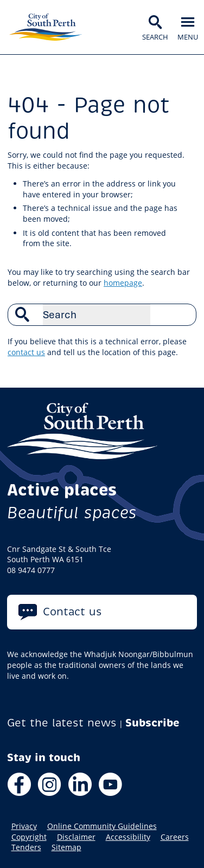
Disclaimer (76, 837)
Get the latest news (62, 723)
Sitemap (66, 847)
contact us (26, 352)
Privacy (24, 826)
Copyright (29, 837)
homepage (123, 283)
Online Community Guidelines (102, 826)
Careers (175, 837)
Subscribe (152, 723)
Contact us (72, 612)
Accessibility (128, 837)
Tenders (26, 847)
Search (182, 314)
